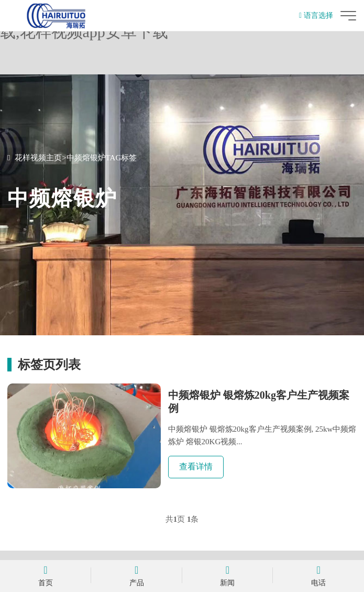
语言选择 (316, 15)
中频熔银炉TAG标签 (102, 158)
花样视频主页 (38, 158)
